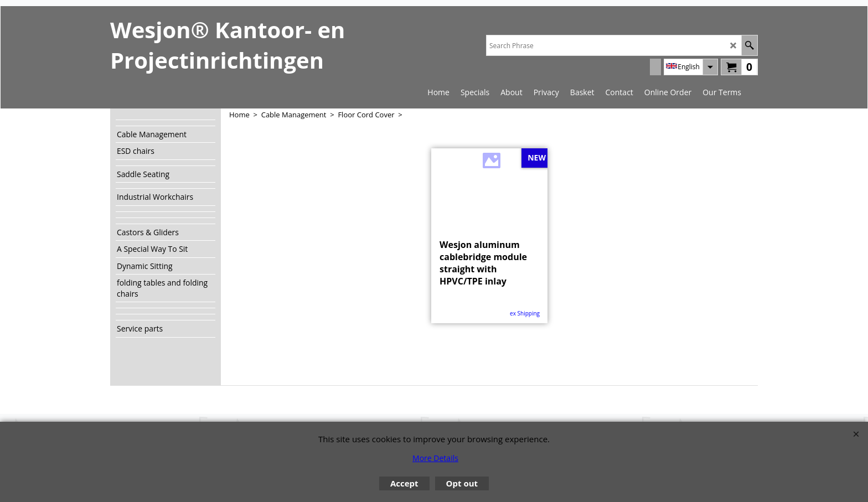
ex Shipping (525, 313)
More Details (435, 458)
